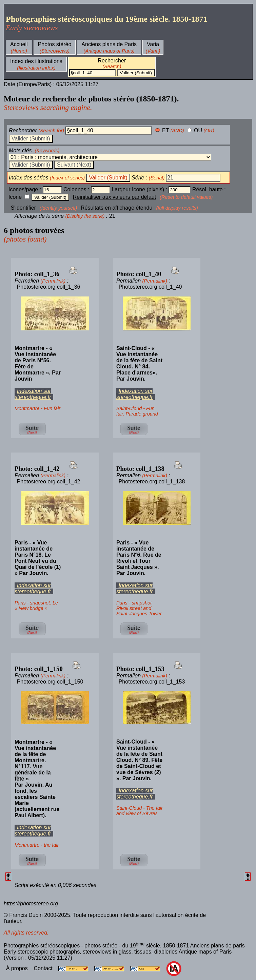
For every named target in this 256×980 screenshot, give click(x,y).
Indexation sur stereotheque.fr (33, 394)
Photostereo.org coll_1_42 (49, 482)
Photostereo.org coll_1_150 (50, 682)
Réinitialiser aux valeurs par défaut (114, 197)
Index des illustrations (36, 61)
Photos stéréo (55, 44)
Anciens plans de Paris (109, 44)
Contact (44, 968)
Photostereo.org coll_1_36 (49, 287)
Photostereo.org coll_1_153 (152, 682)
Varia (153, 44)
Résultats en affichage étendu (116, 208)
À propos (18, 968)
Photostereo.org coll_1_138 (152, 482)
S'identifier (23, 208)
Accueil (19, 44)
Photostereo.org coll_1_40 (150, 287)
